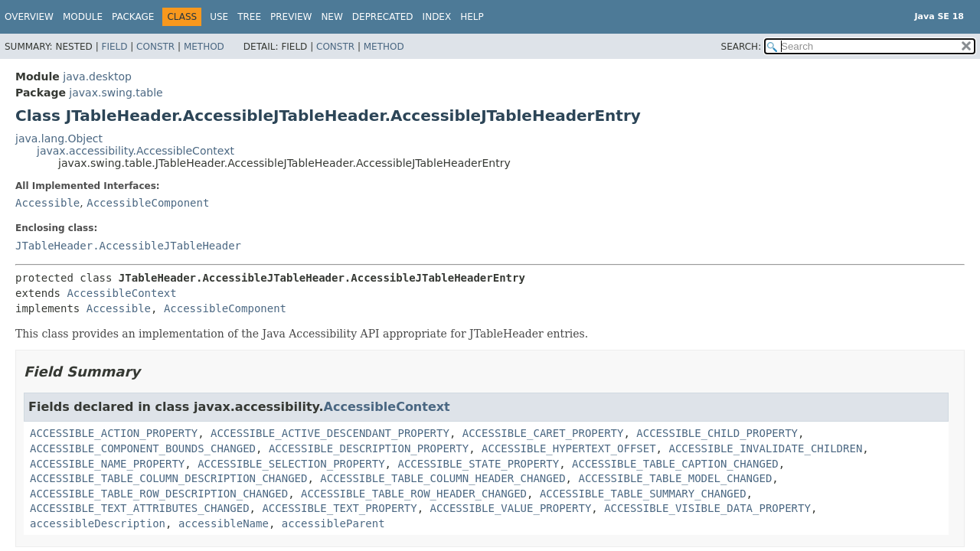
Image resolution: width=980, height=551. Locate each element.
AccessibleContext (121, 293)
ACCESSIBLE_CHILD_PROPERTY (717, 433)
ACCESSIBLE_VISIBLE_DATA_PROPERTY (707, 508)
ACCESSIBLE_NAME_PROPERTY (107, 464)
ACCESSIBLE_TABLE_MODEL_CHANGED (675, 478)
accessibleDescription (98, 523)
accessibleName (224, 523)
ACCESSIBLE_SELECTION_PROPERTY (291, 464)
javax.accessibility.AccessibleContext (136, 151)
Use (219, 17)
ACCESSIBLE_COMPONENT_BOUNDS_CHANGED (143, 448)
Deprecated (383, 17)
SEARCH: (742, 47)
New (332, 17)
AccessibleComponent (148, 203)
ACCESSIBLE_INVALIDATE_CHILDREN (765, 448)
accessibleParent (333, 523)
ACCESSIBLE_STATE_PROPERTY (478, 464)
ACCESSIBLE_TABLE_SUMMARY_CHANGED (643, 494)
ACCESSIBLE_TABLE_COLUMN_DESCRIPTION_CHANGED (168, 478)
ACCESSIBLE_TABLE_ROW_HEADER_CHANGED (414, 494)
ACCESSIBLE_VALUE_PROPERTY (511, 508)
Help (472, 17)
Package (133, 17)
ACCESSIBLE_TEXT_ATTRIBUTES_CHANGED (140, 508)
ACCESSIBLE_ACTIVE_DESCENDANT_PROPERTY (330, 433)
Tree (249, 17)
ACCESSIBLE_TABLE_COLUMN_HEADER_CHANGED (443, 478)
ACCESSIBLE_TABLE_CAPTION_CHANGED (675, 464)
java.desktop (97, 77)
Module (83, 17)
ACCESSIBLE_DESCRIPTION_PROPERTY (369, 448)
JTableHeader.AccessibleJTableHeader (128, 246)
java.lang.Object (59, 139)
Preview (291, 17)
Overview (29, 17)
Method (204, 47)
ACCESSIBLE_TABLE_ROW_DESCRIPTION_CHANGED (159, 494)
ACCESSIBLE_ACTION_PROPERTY (114, 433)
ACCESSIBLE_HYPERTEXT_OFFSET (569, 448)
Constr (155, 47)
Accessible (47, 203)
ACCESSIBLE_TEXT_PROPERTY (339, 508)
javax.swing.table (116, 93)
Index (437, 17)
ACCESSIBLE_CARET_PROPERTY (543, 433)
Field (114, 47)
